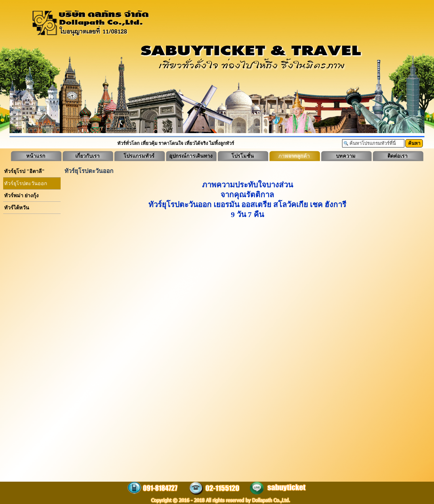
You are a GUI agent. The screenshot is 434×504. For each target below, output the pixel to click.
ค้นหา (414, 143)
